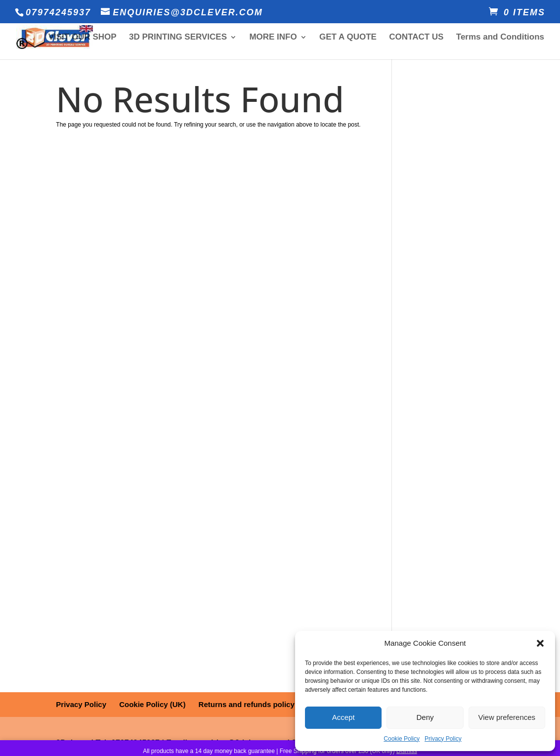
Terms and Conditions (500, 38)
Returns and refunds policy (247, 704)
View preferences (507, 717)
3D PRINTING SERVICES (178, 38)
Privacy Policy (443, 739)
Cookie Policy (402, 739)
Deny (425, 717)
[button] (540, 643)
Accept (344, 717)
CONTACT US (416, 38)
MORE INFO (273, 38)
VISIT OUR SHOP (83, 38)
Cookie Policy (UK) (152, 704)
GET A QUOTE (348, 38)
